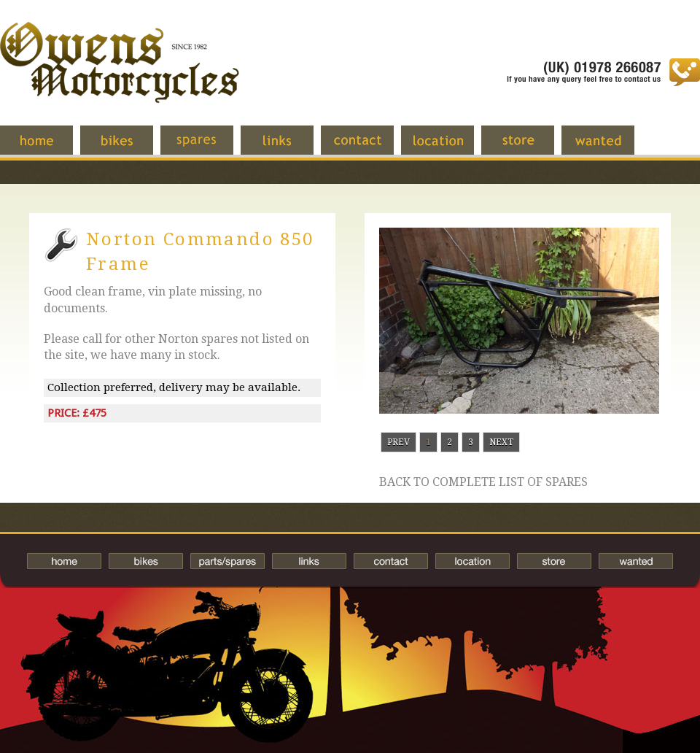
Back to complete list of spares (483, 482)
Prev (398, 442)
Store (529, 147)
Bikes (146, 561)
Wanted (609, 147)
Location (448, 147)
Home (47, 147)
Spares (208, 147)
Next (501, 442)
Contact (368, 147)
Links (288, 147)
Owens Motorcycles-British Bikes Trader (120, 77)
